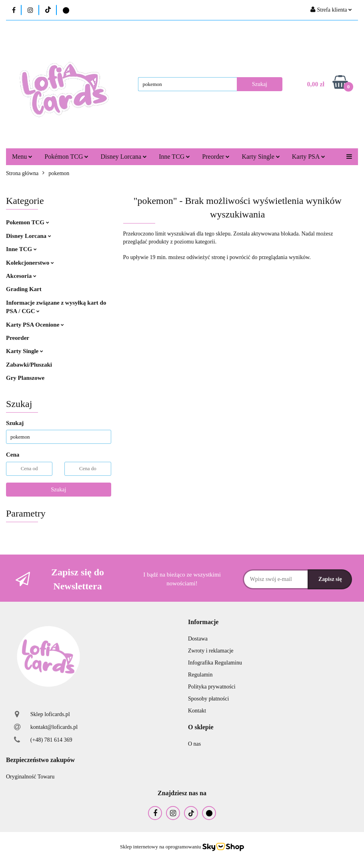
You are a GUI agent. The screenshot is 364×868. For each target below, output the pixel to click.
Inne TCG (174, 157)
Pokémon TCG (66, 157)
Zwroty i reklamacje (211, 651)
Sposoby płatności (208, 699)
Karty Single (261, 157)
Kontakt (197, 711)
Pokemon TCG (28, 222)
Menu (22, 157)
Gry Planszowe (25, 378)
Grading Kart (24, 289)
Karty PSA (309, 157)
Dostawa (198, 639)
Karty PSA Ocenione (35, 325)
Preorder (216, 157)
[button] (203, 622)
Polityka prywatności (212, 687)
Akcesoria (21, 276)
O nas (194, 744)
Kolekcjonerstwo (30, 263)
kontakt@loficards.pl (54, 727)
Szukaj (58, 490)
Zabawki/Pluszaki (29, 365)
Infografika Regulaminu (215, 663)
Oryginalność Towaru (30, 777)
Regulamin (200, 675)
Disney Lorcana (124, 157)
